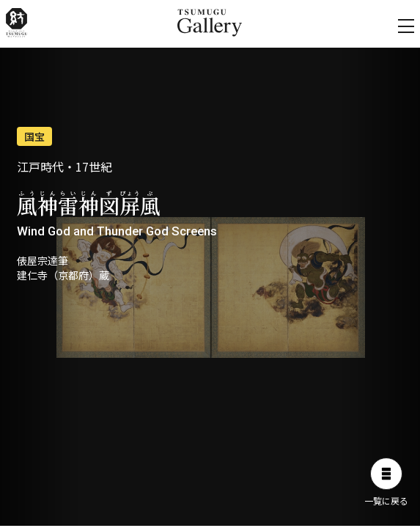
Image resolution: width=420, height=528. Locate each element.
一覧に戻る (386, 482)
